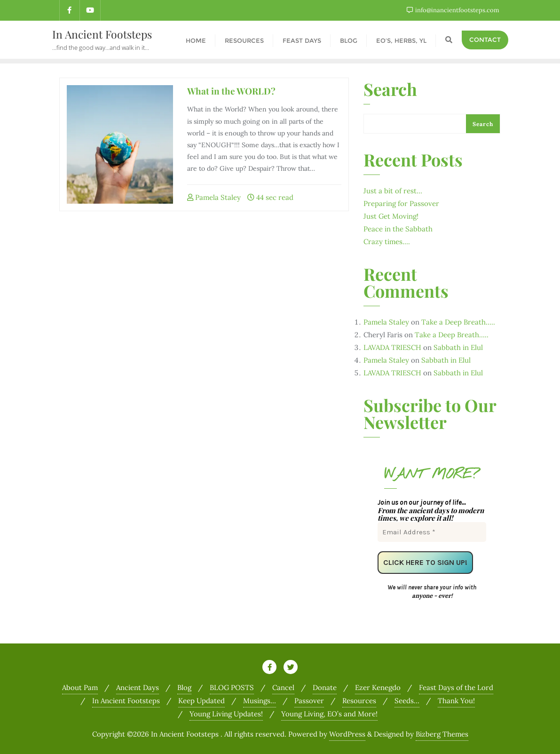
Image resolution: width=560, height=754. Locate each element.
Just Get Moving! (391, 215)
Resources (359, 700)
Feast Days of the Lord (456, 687)
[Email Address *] (432, 531)
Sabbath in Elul (458, 346)
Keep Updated (201, 700)
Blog (184, 687)
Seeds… (407, 700)
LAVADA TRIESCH (392, 346)
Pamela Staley (214, 196)
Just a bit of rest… (393, 190)
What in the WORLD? (231, 90)
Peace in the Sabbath (398, 228)
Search (390, 89)
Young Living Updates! (226, 713)
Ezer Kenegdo (378, 687)
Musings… (260, 700)
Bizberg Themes (442, 733)
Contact (485, 39)
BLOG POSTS (232, 687)
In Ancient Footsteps (126, 700)
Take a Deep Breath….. (458, 321)
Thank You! (456, 700)
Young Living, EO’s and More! (329, 713)
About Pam (80, 687)
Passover (309, 700)
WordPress (347, 733)
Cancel (283, 687)
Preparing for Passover (401, 202)
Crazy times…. (387, 241)
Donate (325, 687)
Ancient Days (138, 687)
